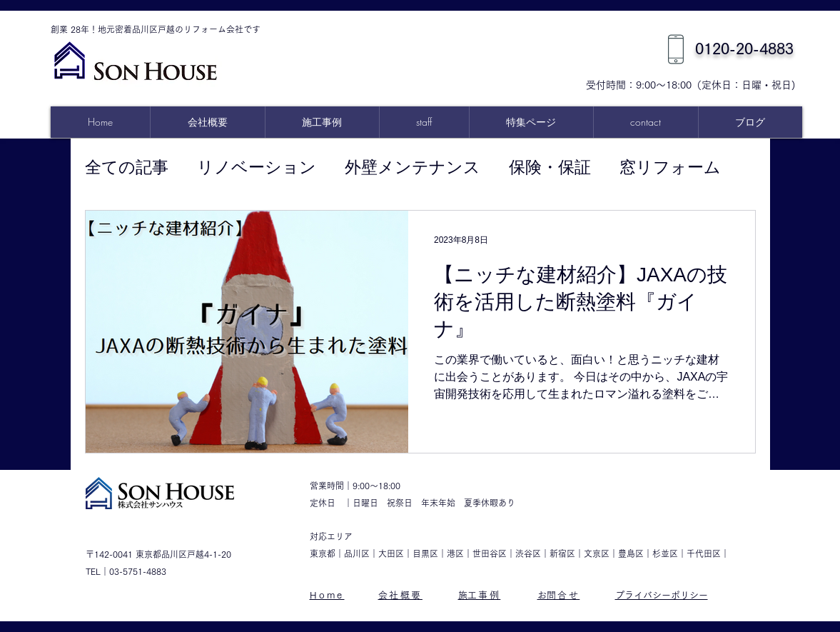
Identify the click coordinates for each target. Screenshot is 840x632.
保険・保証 (550, 167)
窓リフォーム (670, 167)
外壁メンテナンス (413, 167)
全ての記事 (127, 167)
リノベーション (257, 167)
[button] (531, 122)
